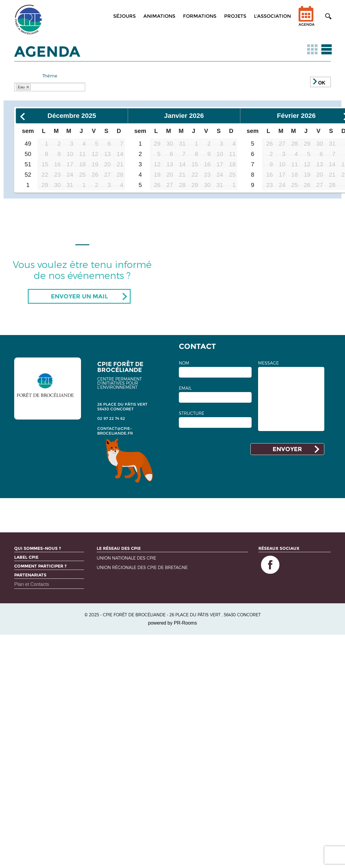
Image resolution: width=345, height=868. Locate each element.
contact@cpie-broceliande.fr (115, 431)
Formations (200, 16)
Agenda (307, 20)
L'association (272, 16)
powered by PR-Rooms (172, 623)
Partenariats (30, 575)
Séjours (124, 16)
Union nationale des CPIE (126, 558)
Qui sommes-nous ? (38, 548)
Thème (50, 75)
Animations (159, 16)
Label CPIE (26, 557)
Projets (235, 16)
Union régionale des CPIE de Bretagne (142, 568)
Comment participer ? (40, 566)
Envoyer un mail (79, 296)
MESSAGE (268, 363)
